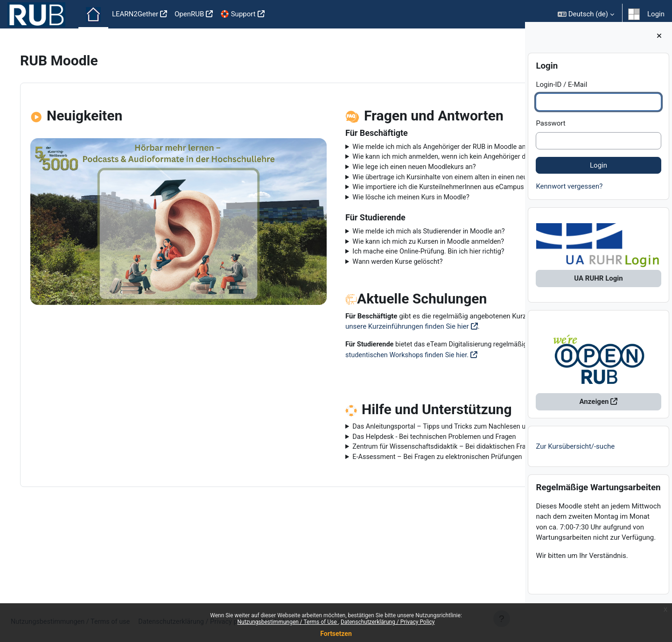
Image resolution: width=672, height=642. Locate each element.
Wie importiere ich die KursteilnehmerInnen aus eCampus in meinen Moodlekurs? (376, 205)
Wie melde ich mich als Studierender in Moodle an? (366, 255)
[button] (586, 14)
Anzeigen (594, 408)
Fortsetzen (336, 634)
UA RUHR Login (598, 285)
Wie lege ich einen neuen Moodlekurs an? (350, 178)
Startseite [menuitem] (93, 14)
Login (656, 14)
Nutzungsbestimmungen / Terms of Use (287, 622)
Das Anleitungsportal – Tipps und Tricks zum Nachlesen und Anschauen (377, 479)
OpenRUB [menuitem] (189, 14)
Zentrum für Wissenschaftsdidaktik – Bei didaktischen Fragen (382, 505)
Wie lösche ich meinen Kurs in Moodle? (347, 220)
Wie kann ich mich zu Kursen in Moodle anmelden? (365, 266)
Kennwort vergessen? (569, 192)
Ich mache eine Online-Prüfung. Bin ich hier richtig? (365, 276)
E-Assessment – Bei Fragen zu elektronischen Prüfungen (374, 515)
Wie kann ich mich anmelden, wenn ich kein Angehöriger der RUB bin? (384, 163)
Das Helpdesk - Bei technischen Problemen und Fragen (371, 494)
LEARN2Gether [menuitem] (135, 14)
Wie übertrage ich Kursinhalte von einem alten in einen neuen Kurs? (391, 189)
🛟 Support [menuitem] (238, 14)
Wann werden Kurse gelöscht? (333, 287)
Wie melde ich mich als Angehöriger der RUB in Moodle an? (378, 147)
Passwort (550, 129)
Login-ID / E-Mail (561, 91)
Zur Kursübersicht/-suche (575, 452)
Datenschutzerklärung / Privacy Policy (388, 622)
